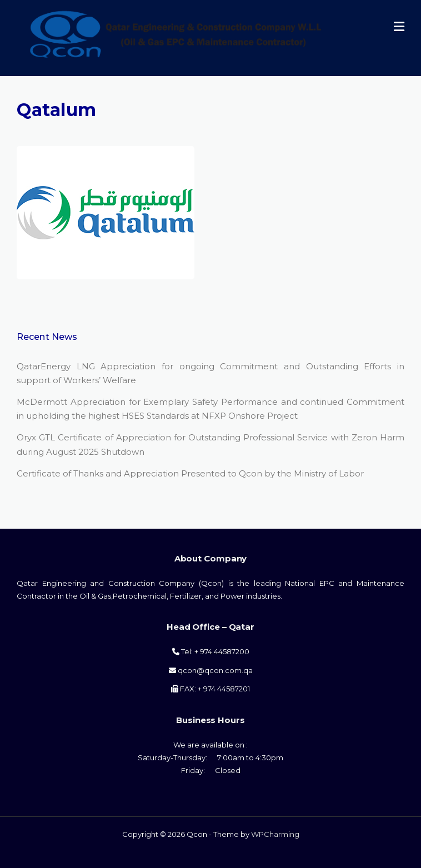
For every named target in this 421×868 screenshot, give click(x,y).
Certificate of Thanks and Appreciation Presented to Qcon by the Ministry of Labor (190, 473)
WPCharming (275, 834)
